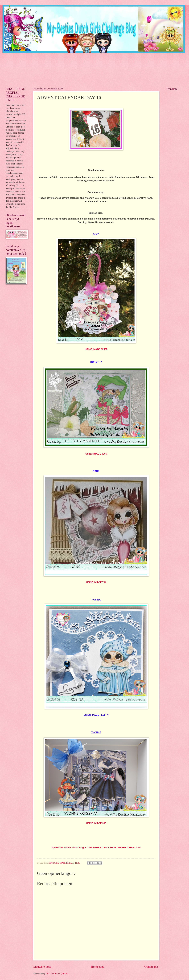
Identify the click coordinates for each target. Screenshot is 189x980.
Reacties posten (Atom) (57, 974)
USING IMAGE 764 (96, 582)
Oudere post (152, 967)
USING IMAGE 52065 (96, 349)
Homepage (98, 967)
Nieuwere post (42, 967)
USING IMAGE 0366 (96, 454)
